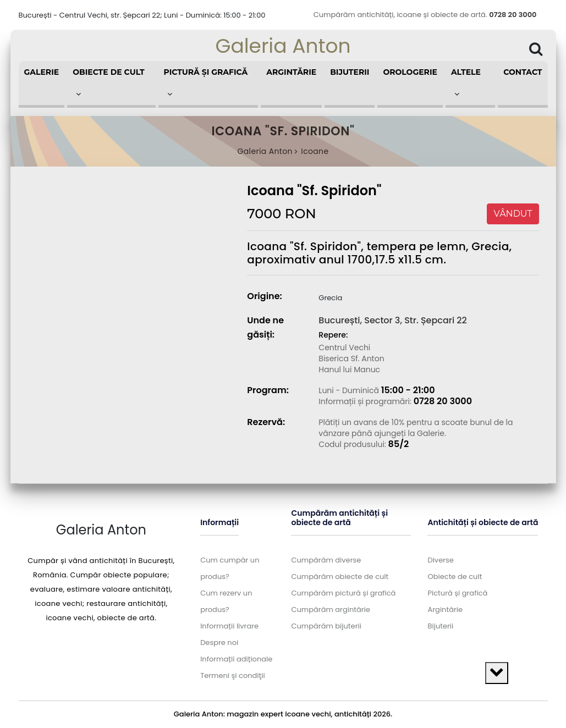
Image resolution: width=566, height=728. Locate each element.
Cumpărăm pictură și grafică (343, 593)
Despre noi (219, 642)
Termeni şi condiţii (232, 675)
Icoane (315, 151)
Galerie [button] (42, 72)
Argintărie (291, 72)
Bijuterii (350, 72)
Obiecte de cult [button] (109, 82)
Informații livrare (229, 626)
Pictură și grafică (457, 593)
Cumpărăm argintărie (330, 610)
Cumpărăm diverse (326, 560)
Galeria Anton (283, 46)
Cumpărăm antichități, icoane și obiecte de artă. (425, 15)
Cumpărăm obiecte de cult (340, 577)
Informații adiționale (236, 659)
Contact (523, 72)
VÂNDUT (513, 214)
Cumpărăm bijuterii (326, 626)
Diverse (440, 560)
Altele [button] (466, 82)
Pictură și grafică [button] (206, 82)
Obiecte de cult (455, 577)
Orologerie (410, 72)
